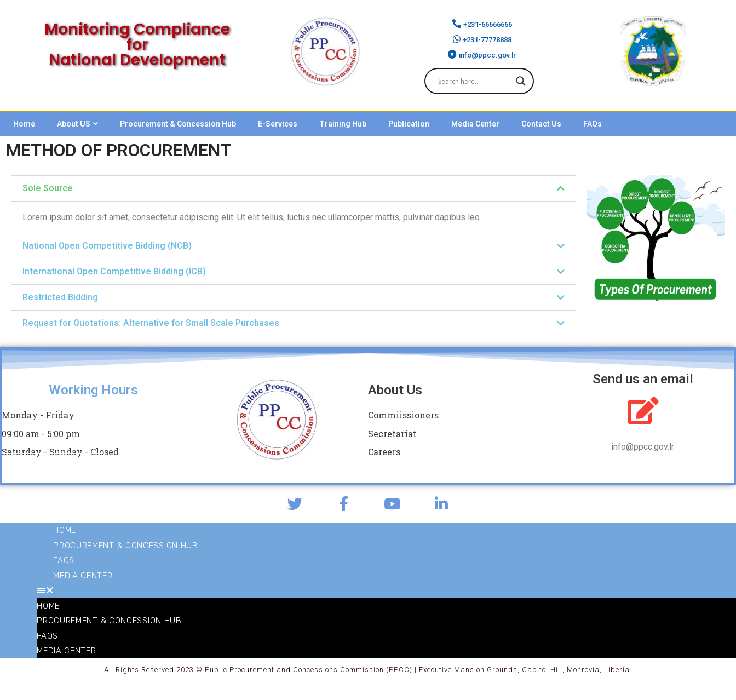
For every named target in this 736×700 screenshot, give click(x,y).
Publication (409, 124)
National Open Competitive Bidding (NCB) (107, 246)
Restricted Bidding (60, 297)
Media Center (475, 124)
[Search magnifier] (521, 81)
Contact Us (541, 124)
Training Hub (343, 124)
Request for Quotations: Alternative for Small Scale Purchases (151, 323)
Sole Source (48, 188)
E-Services (278, 124)
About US (77, 124)
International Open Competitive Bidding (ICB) (114, 271)
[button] (294, 188)
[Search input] (474, 81)
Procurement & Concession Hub (178, 124)
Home (24, 124)
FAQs (593, 124)
